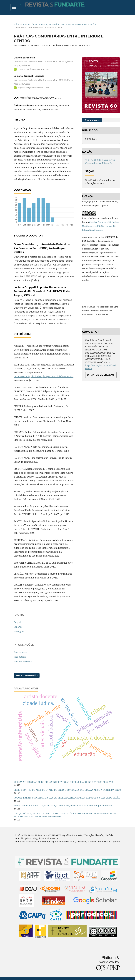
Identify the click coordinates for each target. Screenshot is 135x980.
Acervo (27, 24)
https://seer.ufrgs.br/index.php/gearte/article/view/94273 (44, 376)
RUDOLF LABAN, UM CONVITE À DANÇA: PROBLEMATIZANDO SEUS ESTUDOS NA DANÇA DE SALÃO (67, 798)
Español (18, 627)
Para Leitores (20, 652)
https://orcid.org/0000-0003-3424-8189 (33, 69)
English (18, 622)
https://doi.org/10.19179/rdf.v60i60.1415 (40, 98)
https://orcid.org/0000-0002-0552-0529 (33, 88)
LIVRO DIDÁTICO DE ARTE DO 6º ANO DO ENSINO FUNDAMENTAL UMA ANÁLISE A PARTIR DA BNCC (67, 790)
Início (17, 24)
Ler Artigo (93, 120)
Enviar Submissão (27, 675)
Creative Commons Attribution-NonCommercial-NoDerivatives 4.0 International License (101, 226)
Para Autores (20, 657)
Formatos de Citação (100, 375)
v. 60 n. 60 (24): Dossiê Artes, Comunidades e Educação (64, 24)
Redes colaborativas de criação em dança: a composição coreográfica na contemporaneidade (63, 805)
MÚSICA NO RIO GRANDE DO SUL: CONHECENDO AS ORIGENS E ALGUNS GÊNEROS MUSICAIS (64, 782)
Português (19, 632)
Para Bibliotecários (23, 662)
